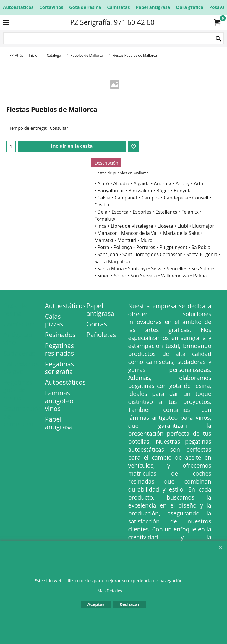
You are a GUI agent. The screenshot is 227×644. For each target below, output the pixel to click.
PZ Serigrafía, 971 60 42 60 (112, 22)
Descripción (106, 163)
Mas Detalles (110, 591)
